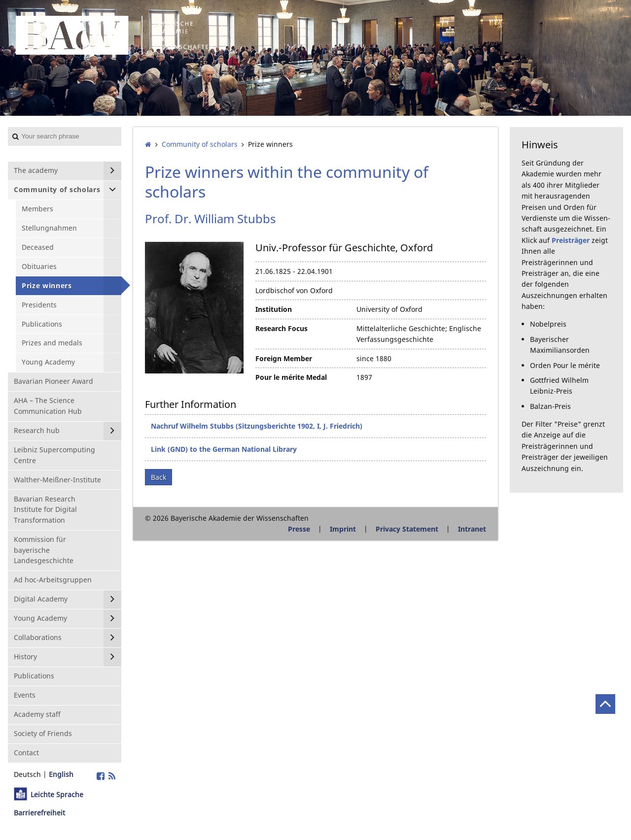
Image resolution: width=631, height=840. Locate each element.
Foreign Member (284, 358)
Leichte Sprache (57, 794)
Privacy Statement (407, 529)
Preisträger (571, 240)
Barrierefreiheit (39, 813)
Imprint (343, 529)
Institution (274, 309)
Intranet (472, 529)
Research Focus (281, 328)
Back (158, 477)
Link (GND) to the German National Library (224, 449)
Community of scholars (200, 144)
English (61, 774)
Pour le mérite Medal (291, 377)
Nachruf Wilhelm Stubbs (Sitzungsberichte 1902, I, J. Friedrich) (257, 426)
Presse (299, 529)
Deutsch (27, 774)
